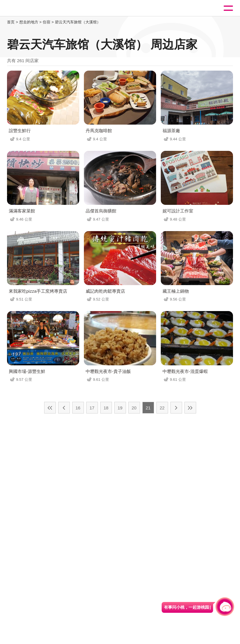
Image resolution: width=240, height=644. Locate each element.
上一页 (64, 408)
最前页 (50, 408)
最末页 (190, 408)
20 (134, 408)
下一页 (176, 408)
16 (78, 408)
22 (162, 408)
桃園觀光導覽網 (29, 8)
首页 (11, 22)
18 (106, 408)
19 (120, 408)
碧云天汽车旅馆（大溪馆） (78, 22)
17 (92, 408)
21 (148, 408)
